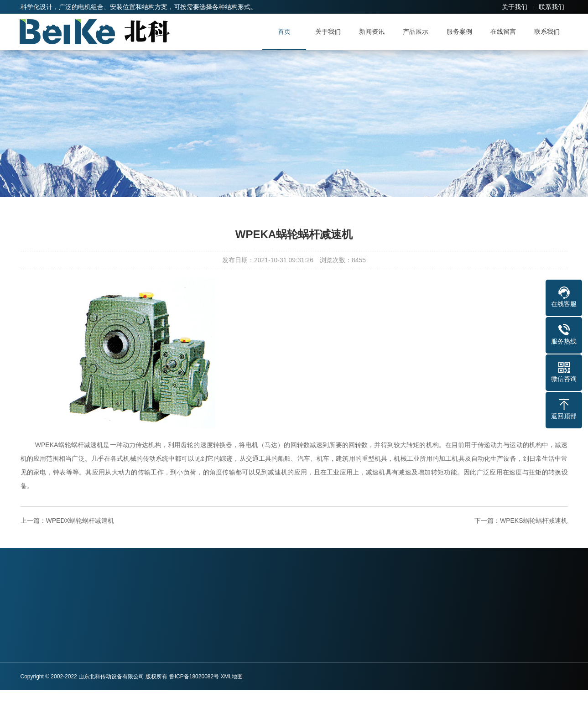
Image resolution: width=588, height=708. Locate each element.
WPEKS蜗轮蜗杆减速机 (534, 521)
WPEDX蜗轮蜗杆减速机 (80, 521)
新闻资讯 (375, 31)
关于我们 (515, 7)
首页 (287, 31)
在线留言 (506, 31)
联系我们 (552, 7)
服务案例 (462, 31)
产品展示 (418, 31)
